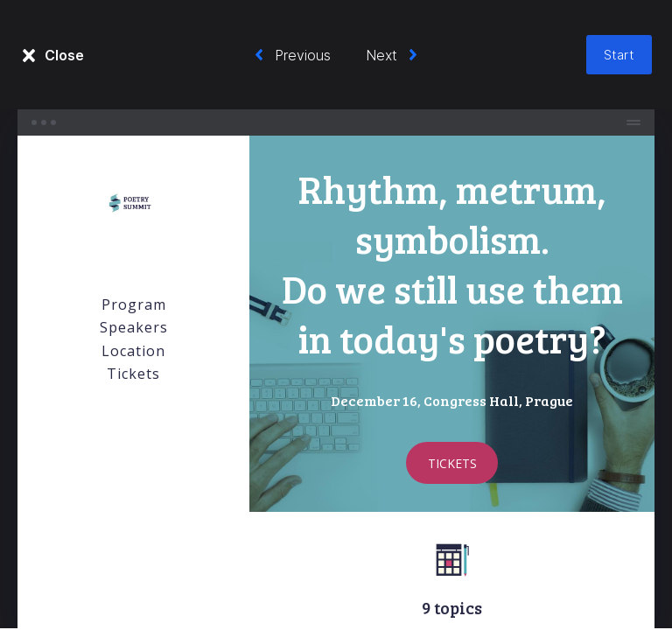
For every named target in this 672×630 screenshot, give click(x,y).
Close (64, 55)
